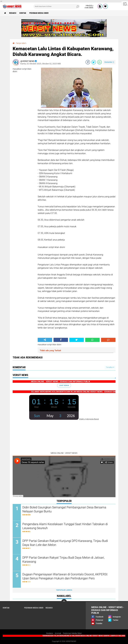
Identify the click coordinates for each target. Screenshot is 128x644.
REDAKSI (13, 13)
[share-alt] (45, 340)
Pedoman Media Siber (39, 13)
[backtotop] (64, 602)
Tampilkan (110, 367)
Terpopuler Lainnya (64, 590)
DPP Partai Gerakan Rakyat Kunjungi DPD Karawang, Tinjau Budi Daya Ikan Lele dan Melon (65, 543)
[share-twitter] (94, 62)
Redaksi (50, 633)
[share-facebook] (88, 62)
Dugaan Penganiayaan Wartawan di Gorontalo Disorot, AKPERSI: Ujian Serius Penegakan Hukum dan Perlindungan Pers (65, 576)
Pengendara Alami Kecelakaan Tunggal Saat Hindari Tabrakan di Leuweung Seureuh (65, 526)
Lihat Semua (64, 385)
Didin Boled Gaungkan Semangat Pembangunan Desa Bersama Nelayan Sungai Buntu (64, 509)
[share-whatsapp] (100, 62)
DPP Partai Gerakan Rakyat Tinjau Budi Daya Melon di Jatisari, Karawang (63, 560)
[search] (57, 6)
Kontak (58, 633)
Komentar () (109, 62)
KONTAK (23, 13)
